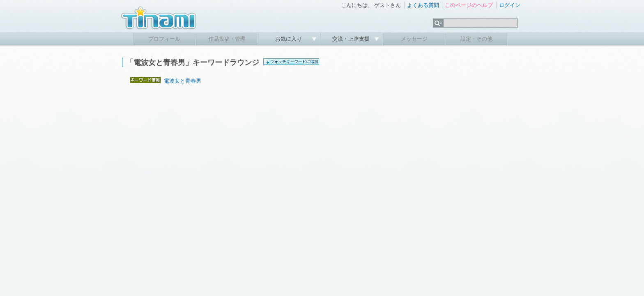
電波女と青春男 (183, 81)
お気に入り (289, 39)
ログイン (510, 5)
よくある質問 (423, 5)
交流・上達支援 (352, 39)
